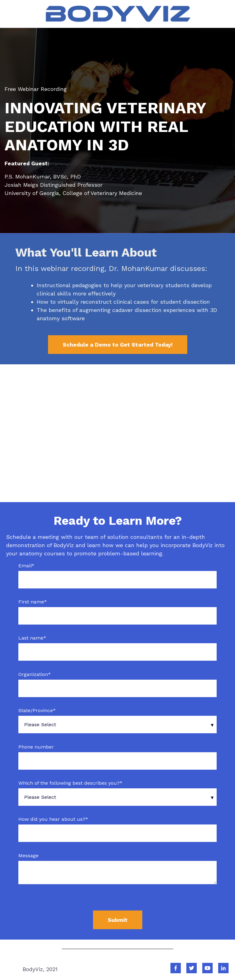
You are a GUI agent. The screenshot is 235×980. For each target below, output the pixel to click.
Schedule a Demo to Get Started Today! (118, 345)
